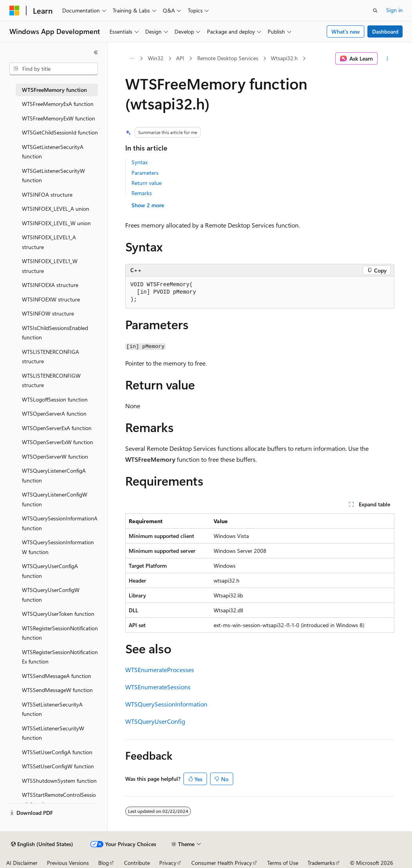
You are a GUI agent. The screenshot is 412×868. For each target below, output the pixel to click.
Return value (147, 183)
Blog (103, 863)
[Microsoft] (14, 11)
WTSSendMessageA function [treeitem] (57, 676)
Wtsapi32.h (284, 58)
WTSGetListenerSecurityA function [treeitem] (53, 152)
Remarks (142, 193)
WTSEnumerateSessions (158, 687)
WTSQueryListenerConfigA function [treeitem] (54, 475)
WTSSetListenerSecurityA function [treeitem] (52, 709)
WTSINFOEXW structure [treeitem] (51, 299)
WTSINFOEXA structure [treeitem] (50, 285)
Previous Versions (68, 863)
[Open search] (375, 11)
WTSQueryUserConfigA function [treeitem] (50, 571)
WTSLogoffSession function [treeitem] (55, 399)
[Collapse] (96, 52)
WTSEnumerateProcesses (160, 670)
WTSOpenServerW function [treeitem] (55, 456)
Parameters (145, 173)
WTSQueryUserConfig (155, 721)
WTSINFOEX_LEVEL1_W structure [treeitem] (50, 266)
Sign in (394, 10)
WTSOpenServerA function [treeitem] (54, 413)
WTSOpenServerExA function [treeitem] (57, 428)
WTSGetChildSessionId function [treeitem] (60, 132)
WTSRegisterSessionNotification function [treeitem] (60, 633)
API (180, 58)
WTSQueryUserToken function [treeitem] (58, 614)
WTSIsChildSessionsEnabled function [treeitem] (55, 333)
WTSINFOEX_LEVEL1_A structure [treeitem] (49, 242)
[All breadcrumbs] (132, 59)
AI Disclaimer (22, 863)
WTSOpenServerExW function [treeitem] (58, 442)
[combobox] (54, 69)
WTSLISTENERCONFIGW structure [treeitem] (51, 380)
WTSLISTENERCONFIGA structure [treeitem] (50, 357)
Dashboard (385, 31)
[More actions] (388, 59)
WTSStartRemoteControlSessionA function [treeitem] (59, 800)
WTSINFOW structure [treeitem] (48, 313)
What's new (346, 31)
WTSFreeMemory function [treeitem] (54, 90)
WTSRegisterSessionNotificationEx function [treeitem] (60, 657)
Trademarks (321, 863)
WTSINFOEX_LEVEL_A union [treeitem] (56, 209)
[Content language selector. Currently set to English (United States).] (42, 844)
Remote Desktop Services (228, 58)
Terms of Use (283, 863)
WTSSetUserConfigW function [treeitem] (58, 766)
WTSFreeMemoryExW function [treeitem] (58, 118)
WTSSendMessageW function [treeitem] (57, 690)
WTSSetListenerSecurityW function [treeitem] (53, 733)
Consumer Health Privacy (222, 863)
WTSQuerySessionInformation (166, 704)
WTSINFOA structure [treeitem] (47, 195)
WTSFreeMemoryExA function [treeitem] (58, 104)
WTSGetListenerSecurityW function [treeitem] (53, 176)
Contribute (137, 863)
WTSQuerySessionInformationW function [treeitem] (58, 547)
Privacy (168, 863)
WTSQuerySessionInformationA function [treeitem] (60, 523)
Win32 (156, 58)
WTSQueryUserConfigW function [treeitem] (51, 595)
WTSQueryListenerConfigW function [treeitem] (55, 499)
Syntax (139, 162)
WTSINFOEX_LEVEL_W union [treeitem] (56, 223)
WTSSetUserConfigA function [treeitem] (57, 752)
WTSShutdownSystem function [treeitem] (59, 781)
